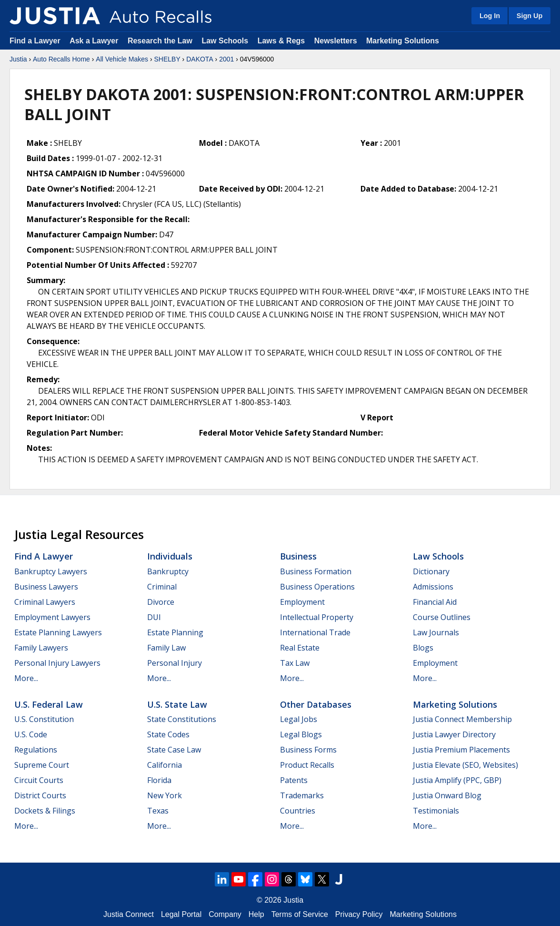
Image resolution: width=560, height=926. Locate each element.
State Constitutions (182, 719)
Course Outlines (442, 617)
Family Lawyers (41, 648)
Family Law (166, 648)
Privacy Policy (359, 914)
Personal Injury (175, 663)
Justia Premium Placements (461, 750)
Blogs (423, 648)
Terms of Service (300, 914)
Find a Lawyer (35, 41)
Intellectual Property (317, 617)
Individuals (170, 556)
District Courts (40, 795)
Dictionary (431, 571)
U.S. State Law (177, 704)
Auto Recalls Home (61, 59)
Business (298, 556)
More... (26, 678)
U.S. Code (31, 734)
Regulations (36, 750)
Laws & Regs (281, 41)
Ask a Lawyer (95, 41)
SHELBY (167, 59)
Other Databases (316, 704)
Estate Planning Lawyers (58, 632)
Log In (490, 16)
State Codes (168, 734)
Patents (294, 780)
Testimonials (436, 811)
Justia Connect (129, 914)
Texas (158, 811)
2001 (226, 59)
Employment (302, 602)
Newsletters (336, 41)
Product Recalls (307, 765)
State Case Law (174, 750)
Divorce (161, 602)
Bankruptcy (168, 571)
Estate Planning (175, 632)
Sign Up (530, 16)
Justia (18, 59)
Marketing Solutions (403, 41)
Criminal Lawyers (45, 602)
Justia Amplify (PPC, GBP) (457, 780)
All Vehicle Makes (122, 59)
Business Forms (308, 750)
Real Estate (300, 648)
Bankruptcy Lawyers (51, 571)
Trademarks (302, 795)
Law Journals (436, 632)
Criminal (162, 587)
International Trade (315, 632)
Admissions (433, 587)
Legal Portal (181, 914)
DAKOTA (200, 59)
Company (225, 914)
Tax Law (295, 663)
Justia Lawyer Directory (454, 734)
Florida (159, 780)
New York (165, 795)
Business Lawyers (46, 587)
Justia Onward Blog (447, 795)
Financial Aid (435, 602)
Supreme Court (42, 765)
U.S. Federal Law (49, 704)
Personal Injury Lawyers (57, 663)
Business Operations (317, 587)
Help (256, 914)
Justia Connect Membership (462, 719)
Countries (298, 811)
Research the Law (160, 41)
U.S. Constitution (44, 719)
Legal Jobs (299, 719)
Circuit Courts (39, 780)
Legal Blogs (301, 734)
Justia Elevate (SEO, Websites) (465, 765)
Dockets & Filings (45, 811)
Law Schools (225, 41)
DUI (154, 617)
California (165, 765)
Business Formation (316, 571)
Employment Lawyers (52, 617)
